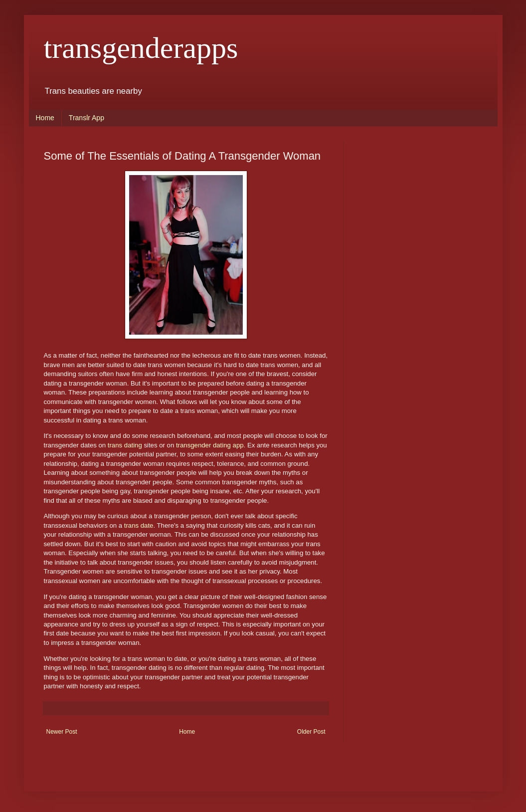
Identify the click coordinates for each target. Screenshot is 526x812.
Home (45, 118)
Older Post (311, 732)
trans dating (125, 445)
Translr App (87, 118)
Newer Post (62, 732)
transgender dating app (210, 445)
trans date (139, 525)
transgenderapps (141, 48)
